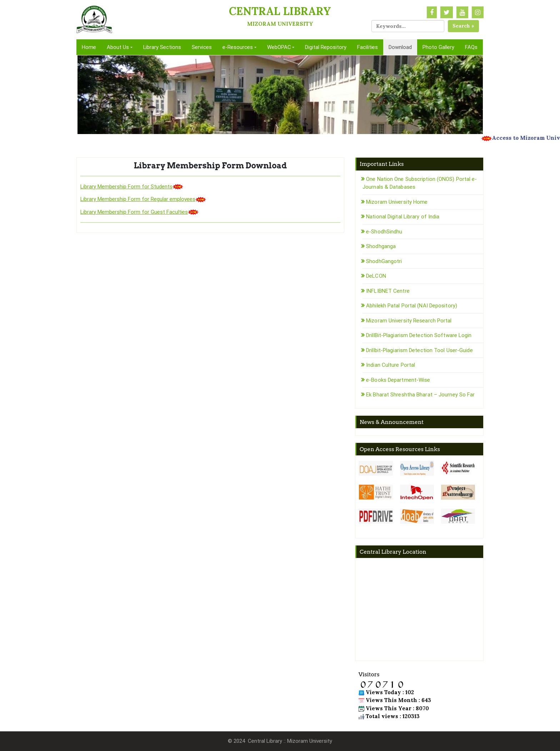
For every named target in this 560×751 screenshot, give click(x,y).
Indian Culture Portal (391, 365)
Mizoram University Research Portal (409, 321)
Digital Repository (326, 47)
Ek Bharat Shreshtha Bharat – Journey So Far (420, 395)
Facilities (367, 47)
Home (89, 47)
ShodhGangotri (384, 261)
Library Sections (162, 47)
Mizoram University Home (397, 202)
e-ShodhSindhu (384, 232)
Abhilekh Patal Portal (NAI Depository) (412, 306)
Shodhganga (381, 246)
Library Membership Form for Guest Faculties (134, 212)
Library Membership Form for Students (126, 187)
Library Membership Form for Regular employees (138, 199)
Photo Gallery (438, 47)
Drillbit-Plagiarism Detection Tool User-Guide (419, 350)
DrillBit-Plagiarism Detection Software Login (419, 335)
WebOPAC (279, 47)
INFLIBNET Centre (388, 291)
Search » (463, 26)
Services (202, 47)
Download (400, 47)
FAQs (471, 47)
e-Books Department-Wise (398, 380)
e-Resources (238, 47)
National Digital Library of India (403, 217)
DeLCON (376, 276)
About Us (118, 47)
